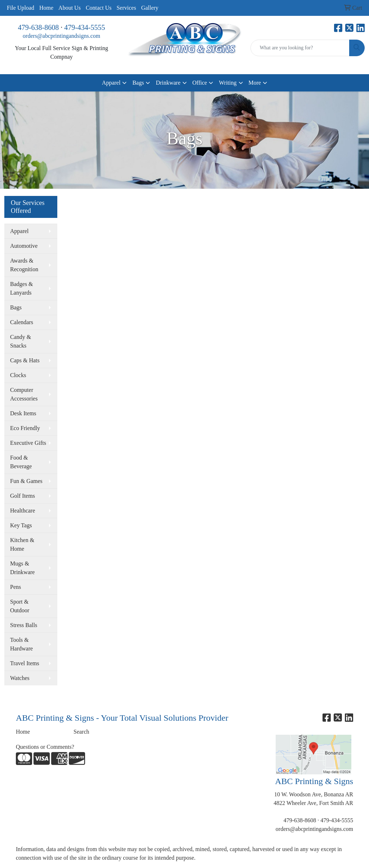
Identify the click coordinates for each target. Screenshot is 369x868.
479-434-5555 (85, 27)
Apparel (111, 83)
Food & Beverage (21, 462)
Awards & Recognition (24, 265)
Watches (20, 678)
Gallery (150, 8)
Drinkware (168, 83)
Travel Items (25, 663)
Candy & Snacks (21, 341)
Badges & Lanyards (22, 288)
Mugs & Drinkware (22, 568)
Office (200, 83)
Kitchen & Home (22, 544)
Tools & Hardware (21, 644)
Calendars (22, 322)
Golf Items (23, 496)
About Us (70, 8)
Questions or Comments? (45, 747)
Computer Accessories (24, 394)
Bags (138, 83)
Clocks (18, 375)
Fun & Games (26, 481)
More (255, 83)
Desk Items (23, 413)
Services (126, 8)
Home (46, 8)
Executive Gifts (28, 443)
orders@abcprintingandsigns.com (61, 36)
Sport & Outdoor (20, 606)
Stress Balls (24, 625)
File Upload (21, 8)
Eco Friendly (25, 428)
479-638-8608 (38, 27)
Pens (15, 587)
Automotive (24, 246)
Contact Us (99, 8)
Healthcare (23, 511)
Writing (228, 83)
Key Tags (21, 525)
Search (81, 732)
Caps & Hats (25, 360)
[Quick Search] (300, 48)
